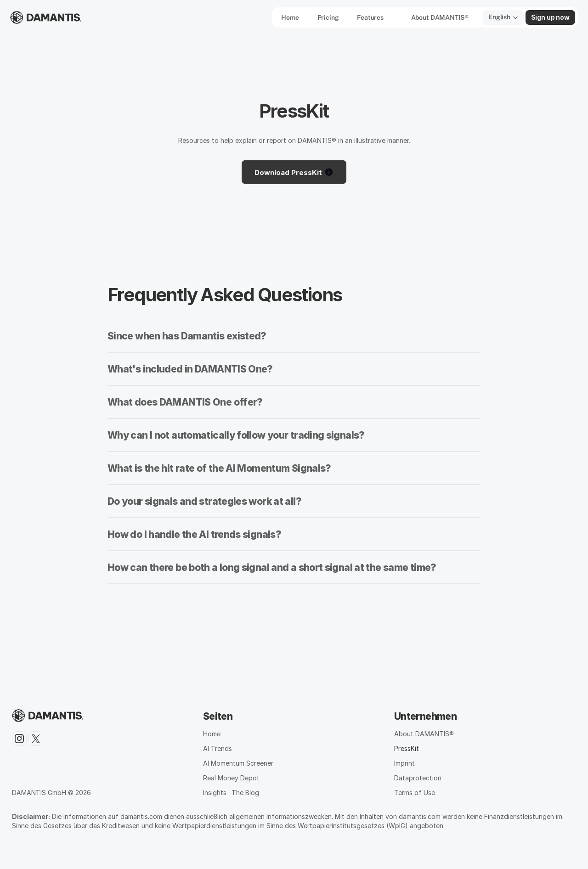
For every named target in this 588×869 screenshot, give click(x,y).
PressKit (407, 748)
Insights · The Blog (231, 793)
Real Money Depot (231, 778)
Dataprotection (418, 778)
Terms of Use (415, 793)
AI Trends (218, 748)
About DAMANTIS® (424, 734)
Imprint (404, 763)
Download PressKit (294, 173)
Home (212, 734)
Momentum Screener (242, 763)
